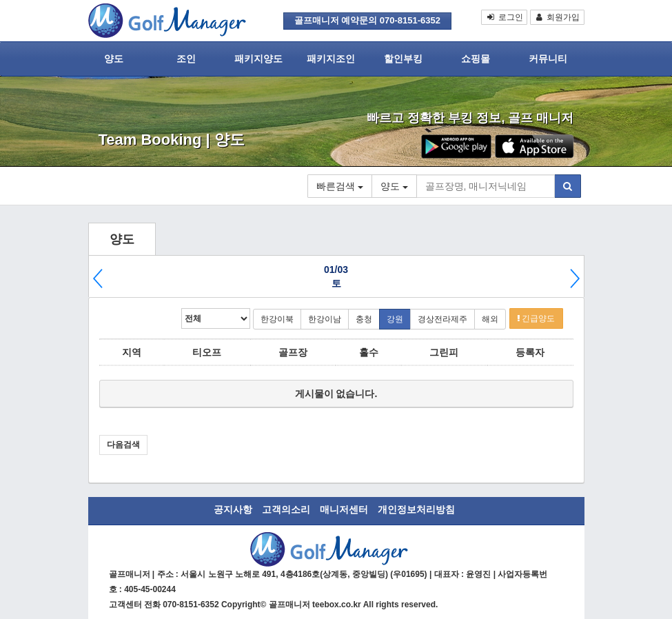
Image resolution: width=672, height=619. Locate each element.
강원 (395, 319)
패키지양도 (258, 59)
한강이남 (325, 319)
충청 (364, 319)
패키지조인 (331, 59)
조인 (186, 59)
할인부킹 (403, 59)
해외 (490, 319)
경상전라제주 (442, 319)
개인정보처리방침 (416, 509)
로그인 (504, 17)
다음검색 (123, 445)
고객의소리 (286, 509)
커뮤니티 (548, 59)
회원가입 (557, 17)
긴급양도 (536, 318)
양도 (114, 59)
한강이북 (277, 319)
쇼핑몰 (476, 59)
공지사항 (233, 509)
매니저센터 (344, 509)
